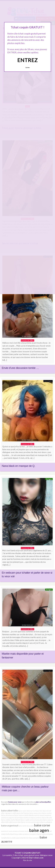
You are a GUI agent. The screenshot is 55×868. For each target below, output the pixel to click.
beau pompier (34, 838)
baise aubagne (46, 822)
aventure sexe (7, 831)
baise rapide (25, 820)
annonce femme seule (21, 831)
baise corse (42, 825)
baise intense (19, 815)
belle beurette (28, 826)
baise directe (47, 818)
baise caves (22, 811)
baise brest (47, 811)
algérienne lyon (15, 822)
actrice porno (36, 822)
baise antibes (6, 820)
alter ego (4, 813)
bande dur (25, 838)
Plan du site (28, 860)
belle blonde (16, 820)
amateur (48, 815)
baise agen (39, 830)
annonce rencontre (30, 834)
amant (42, 815)
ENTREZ (27, 60)
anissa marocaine (36, 820)
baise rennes (26, 822)
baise (20, 826)
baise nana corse (36, 813)
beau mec (39, 811)
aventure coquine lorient (10, 818)
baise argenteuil (10, 825)
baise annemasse (8, 815)
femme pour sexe (15, 802)
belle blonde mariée (32, 815)
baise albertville (10, 810)
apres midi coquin (14, 813)
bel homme (25, 813)
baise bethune (25, 818)
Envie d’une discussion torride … (20, 368)
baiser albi (41, 834)
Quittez (27, 68)
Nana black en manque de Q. (18, 466)
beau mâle (18, 834)
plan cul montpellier (43, 802)
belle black (10, 834)
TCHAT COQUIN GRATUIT (27, 853)
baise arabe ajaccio (14, 838)
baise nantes (47, 813)
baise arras (31, 811)
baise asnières (37, 818)
